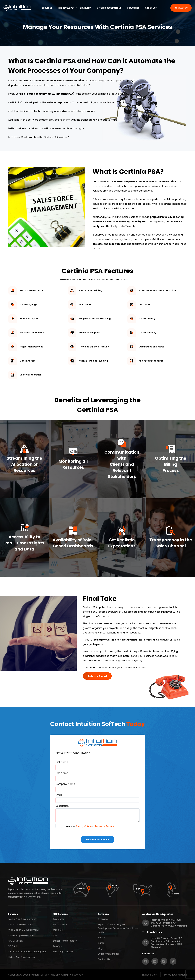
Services (48, 8)
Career (101, 942)
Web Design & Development (23, 929)
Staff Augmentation (63, 951)
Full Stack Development (21, 924)
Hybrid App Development (22, 956)
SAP (55, 935)
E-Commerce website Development (28, 951)
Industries (134, 8)
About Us (151, 8)
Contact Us (104, 958)
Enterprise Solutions (110, 8)
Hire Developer (67, 8)
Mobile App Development (22, 919)
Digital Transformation (65, 940)
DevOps (57, 945)
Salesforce (58, 919)
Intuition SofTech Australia (45, 975)
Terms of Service (105, 826)
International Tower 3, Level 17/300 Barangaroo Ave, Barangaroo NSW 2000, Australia (169, 923)
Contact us (89, 668)
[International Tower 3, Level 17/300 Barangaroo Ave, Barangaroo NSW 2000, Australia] (146, 923)
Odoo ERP (58, 929)
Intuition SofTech (168, 640)
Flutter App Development (22, 935)
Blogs (100, 948)
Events (101, 937)
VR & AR (12, 945)
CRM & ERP (87, 8)
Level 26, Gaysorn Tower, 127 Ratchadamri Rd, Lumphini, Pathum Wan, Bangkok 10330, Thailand (167, 943)
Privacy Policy (83, 826)
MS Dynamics (60, 924)
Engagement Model (108, 953)
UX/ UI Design (15, 940)
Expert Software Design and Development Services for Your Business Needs (119, 928)
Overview (103, 919)
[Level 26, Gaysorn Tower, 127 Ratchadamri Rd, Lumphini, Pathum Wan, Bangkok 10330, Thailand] (146, 943)
